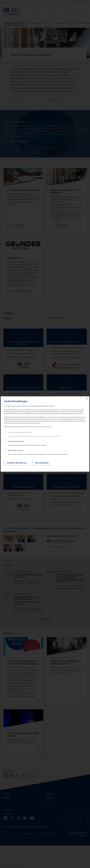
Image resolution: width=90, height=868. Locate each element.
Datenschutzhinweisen (45, 427)
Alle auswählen (42, 463)
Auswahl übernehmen (17, 463)
